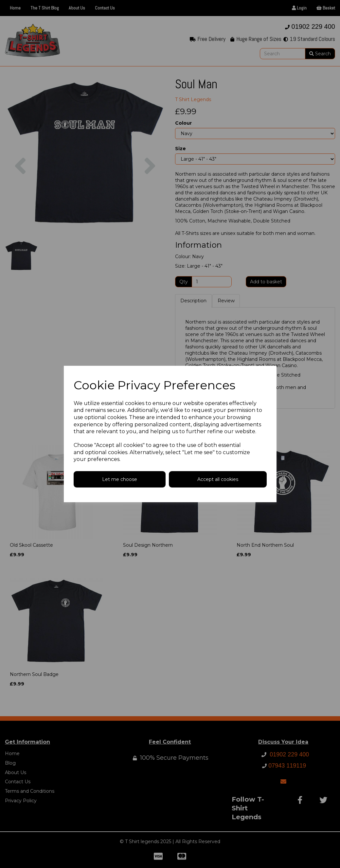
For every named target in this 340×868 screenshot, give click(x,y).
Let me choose (120, 479)
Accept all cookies (218, 479)
